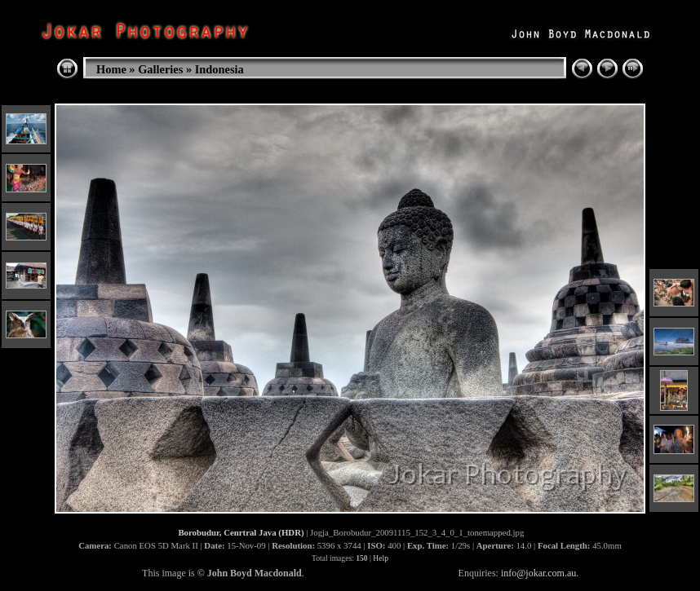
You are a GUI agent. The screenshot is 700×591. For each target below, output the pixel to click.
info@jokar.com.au (538, 573)
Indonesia (219, 69)
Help (381, 558)
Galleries (160, 69)
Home (111, 69)
